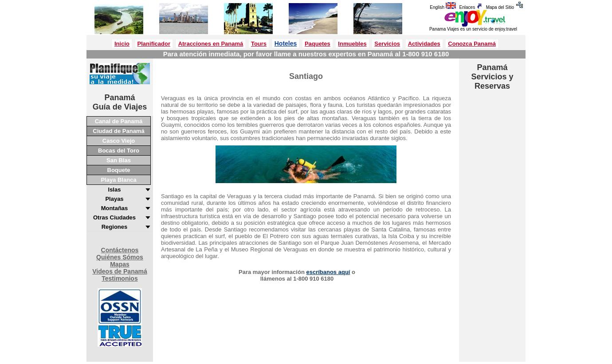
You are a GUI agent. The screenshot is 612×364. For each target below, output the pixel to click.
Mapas (120, 264)
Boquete (119, 170)
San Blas (119, 160)
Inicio (122, 44)
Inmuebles (352, 44)
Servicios (387, 44)
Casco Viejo (119, 141)
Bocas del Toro (119, 151)
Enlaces (472, 7)
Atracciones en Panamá (211, 44)
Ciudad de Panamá (118, 131)
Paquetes (318, 44)
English (443, 7)
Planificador (154, 44)
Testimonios (120, 278)
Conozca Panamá (472, 44)
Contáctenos (120, 250)
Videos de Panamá (120, 271)
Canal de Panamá (119, 121)
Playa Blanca (118, 180)
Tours (259, 44)
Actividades (424, 44)
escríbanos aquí (328, 272)
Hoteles (286, 43)
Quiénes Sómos (120, 257)
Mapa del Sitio (506, 7)
